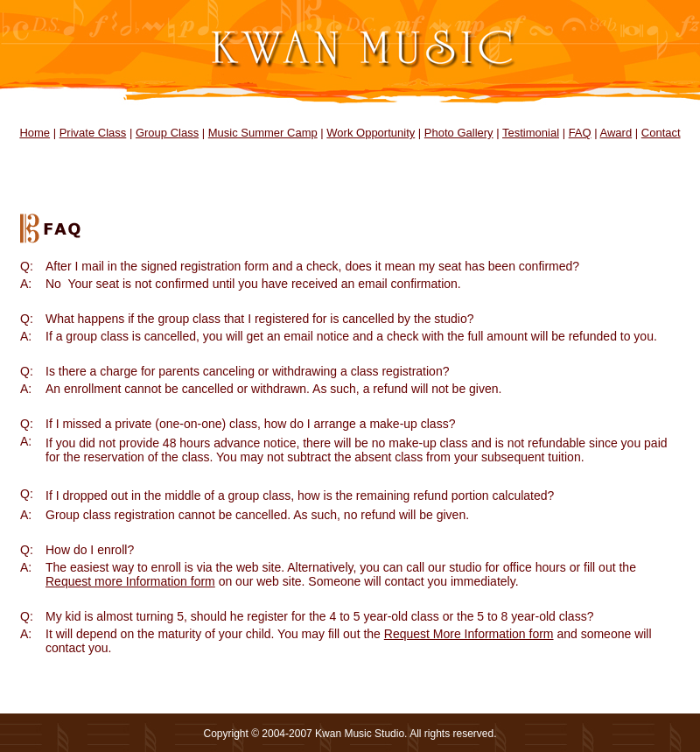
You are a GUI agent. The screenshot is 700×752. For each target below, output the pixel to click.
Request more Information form (130, 581)
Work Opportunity (371, 133)
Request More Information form (469, 634)
